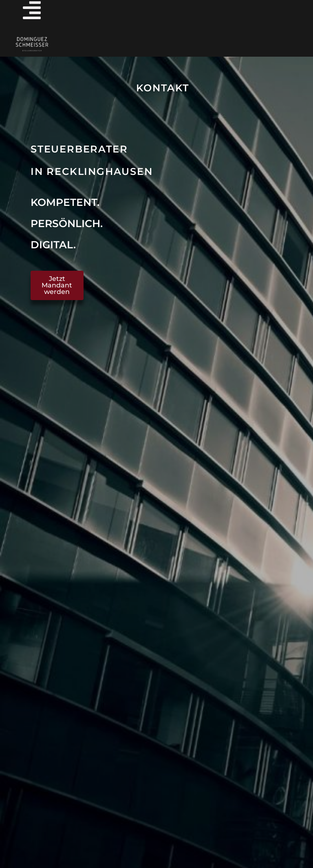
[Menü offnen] (32, 10)
